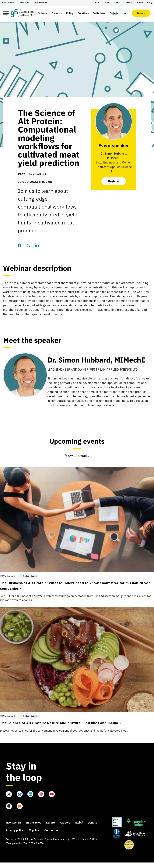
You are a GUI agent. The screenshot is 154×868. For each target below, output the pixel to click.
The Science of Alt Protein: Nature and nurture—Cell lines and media (60, 723)
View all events (77, 455)
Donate (141, 13)
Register (114, 181)
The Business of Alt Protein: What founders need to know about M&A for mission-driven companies (75, 586)
